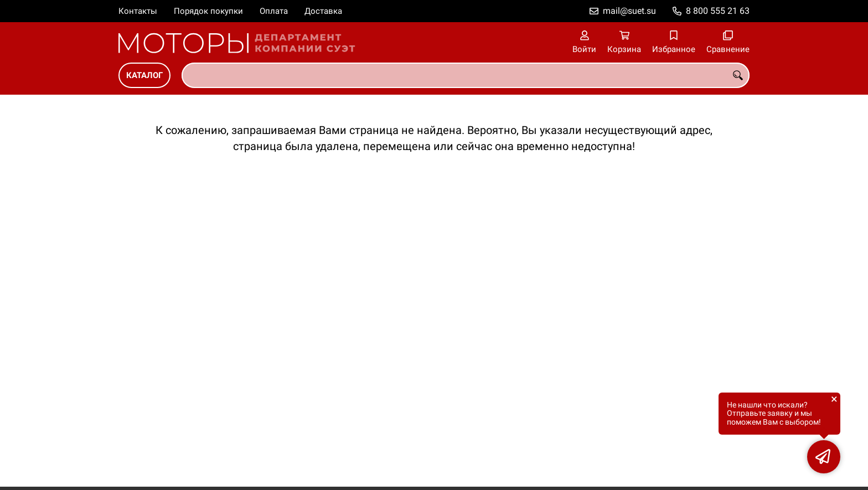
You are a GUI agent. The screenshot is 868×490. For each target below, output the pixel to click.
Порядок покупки (208, 11)
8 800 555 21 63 (718, 11)
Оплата (274, 11)
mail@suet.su (629, 11)
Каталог (144, 75)
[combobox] (466, 75)
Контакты (138, 11)
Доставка (323, 11)
